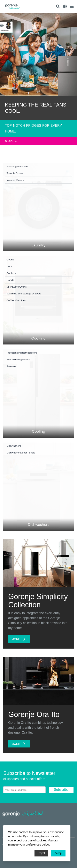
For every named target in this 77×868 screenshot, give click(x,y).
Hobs (10, 266)
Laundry (38, 245)
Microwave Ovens (17, 287)
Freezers (11, 366)
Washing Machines (17, 166)
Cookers (11, 273)
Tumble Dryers (15, 173)
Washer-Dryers (15, 180)
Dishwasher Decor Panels (21, 453)
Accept (58, 853)
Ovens (10, 259)
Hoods (10, 280)
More (11, 141)
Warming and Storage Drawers (24, 293)
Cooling (38, 431)
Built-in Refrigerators (18, 359)
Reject (41, 853)
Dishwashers (14, 446)
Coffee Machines (16, 300)
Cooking (39, 338)
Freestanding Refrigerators (22, 353)
